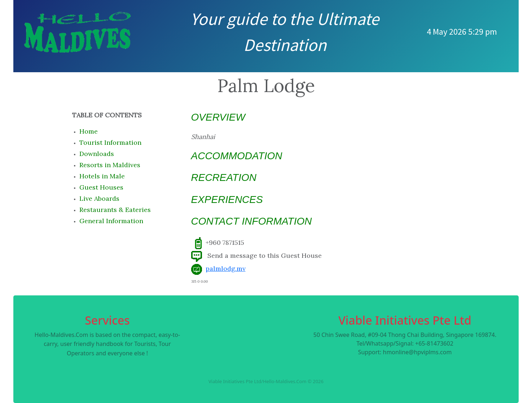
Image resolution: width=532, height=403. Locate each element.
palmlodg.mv (226, 268)
